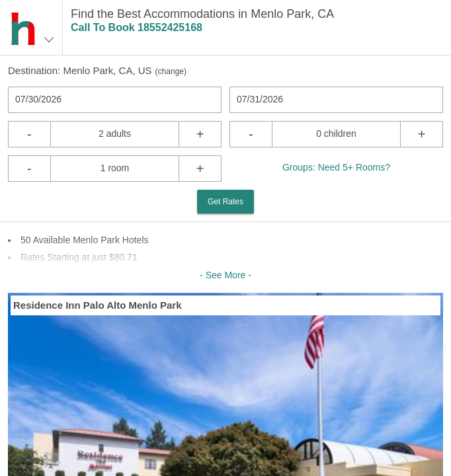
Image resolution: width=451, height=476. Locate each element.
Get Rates (225, 202)
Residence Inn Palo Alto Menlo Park (98, 305)
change (171, 71)
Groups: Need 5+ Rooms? (336, 167)
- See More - (225, 275)
